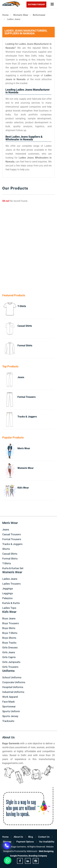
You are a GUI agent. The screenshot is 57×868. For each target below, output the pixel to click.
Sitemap (7, 842)
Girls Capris (9, 657)
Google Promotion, (19, 856)
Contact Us (44, 837)
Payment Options (25, 842)
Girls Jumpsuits (11, 662)
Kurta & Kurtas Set (13, 568)
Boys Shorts (9, 638)
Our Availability (47, 842)
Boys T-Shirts (10, 633)
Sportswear (9, 706)
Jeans (21, 377)
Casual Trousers (12, 534)
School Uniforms (12, 677)
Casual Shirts (25, 326)
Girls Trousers (10, 667)
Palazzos (7, 598)
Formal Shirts (25, 346)
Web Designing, (46, 851)
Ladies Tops (9, 608)
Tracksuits (8, 721)
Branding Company (38, 856)
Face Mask (9, 702)
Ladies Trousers (11, 584)
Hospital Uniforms (13, 687)
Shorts (6, 549)
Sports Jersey (10, 716)
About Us (18, 837)
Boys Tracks (9, 643)
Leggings (8, 593)
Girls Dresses (10, 647)
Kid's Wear (23, 488)
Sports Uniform (11, 711)
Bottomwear (39, 15)
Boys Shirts (9, 628)
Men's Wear (24, 448)
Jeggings (8, 588)
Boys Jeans (9, 618)
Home (5, 15)
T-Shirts (22, 306)
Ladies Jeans (10, 579)
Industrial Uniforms (13, 692)
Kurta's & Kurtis (11, 603)
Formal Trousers (27, 397)
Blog (31, 837)
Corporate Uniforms (14, 682)
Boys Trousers (11, 623)
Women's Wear (21, 15)
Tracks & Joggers (27, 417)
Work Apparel (10, 697)
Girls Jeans (9, 652)
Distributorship (36, 4)
